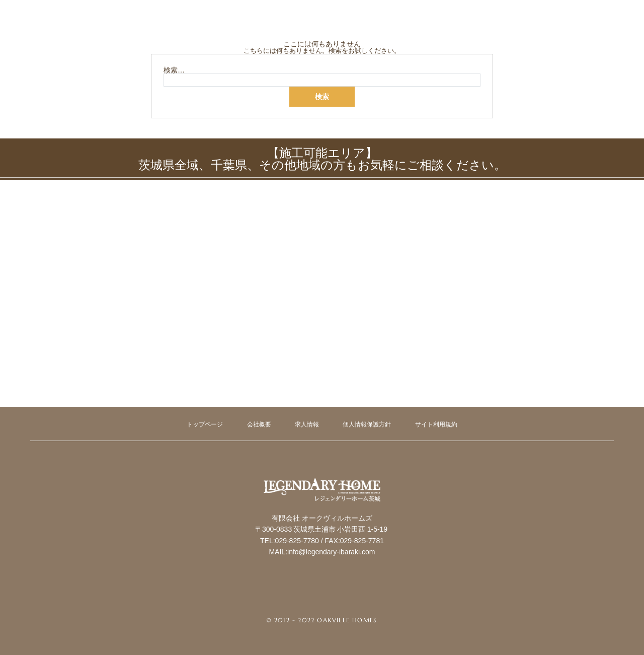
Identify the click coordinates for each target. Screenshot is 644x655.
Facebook (298, 598)
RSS (346, 598)
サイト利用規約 (436, 424)
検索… (174, 70)
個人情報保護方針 (367, 424)
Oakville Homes (347, 620)
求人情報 (307, 424)
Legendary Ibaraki (322, 522)
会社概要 (259, 424)
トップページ (205, 424)
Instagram (322, 598)
